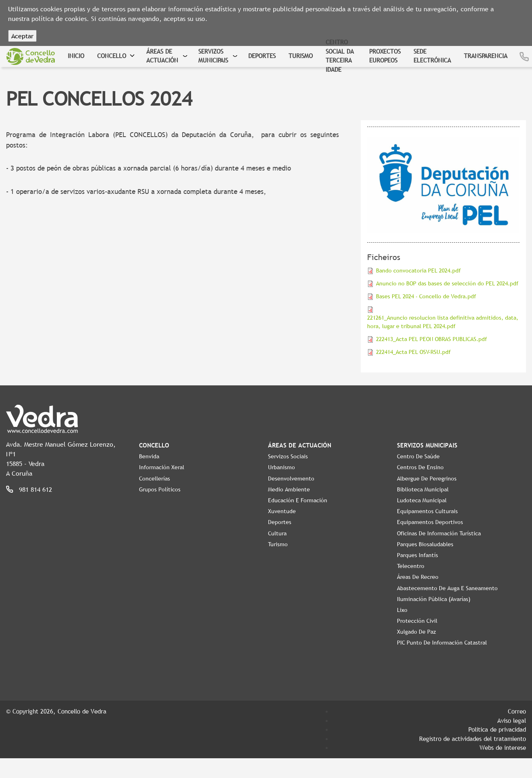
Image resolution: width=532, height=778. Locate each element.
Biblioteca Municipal (423, 489)
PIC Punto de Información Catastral (442, 643)
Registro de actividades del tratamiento (473, 738)
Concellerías (155, 478)
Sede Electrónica (432, 56)
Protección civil (417, 621)
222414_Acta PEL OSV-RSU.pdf (413, 352)
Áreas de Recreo (418, 577)
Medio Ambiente (289, 489)
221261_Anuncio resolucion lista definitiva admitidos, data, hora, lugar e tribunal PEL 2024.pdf (443, 322)
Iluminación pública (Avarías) (434, 599)
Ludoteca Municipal (422, 500)
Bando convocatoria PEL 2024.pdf (418, 270)
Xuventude (282, 511)
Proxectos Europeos (385, 56)
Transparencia (486, 56)
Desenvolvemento (291, 478)
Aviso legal (512, 720)
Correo (517, 711)
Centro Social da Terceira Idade (340, 56)
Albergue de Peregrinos (427, 478)
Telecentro (411, 566)
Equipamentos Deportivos (430, 522)
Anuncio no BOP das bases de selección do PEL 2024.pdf (447, 283)
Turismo (301, 56)
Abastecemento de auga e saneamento (447, 588)
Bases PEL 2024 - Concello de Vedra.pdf (426, 296)
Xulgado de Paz (417, 632)
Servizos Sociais (288, 456)
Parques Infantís (418, 555)
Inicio (76, 56)
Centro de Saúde (418, 456)
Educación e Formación (298, 500)
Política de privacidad (497, 729)
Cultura (277, 533)
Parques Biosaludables (425, 544)
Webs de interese (503, 747)
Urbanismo (282, 467)
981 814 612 (35, 489)
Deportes (262, 56)
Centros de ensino (420, 467)
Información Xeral (162, 467)
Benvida (149, 456)
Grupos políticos (160, 489)
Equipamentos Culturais (427, 511)
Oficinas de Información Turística (439, 533)
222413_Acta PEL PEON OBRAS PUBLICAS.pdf (431, 339)
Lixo (402, 610)
